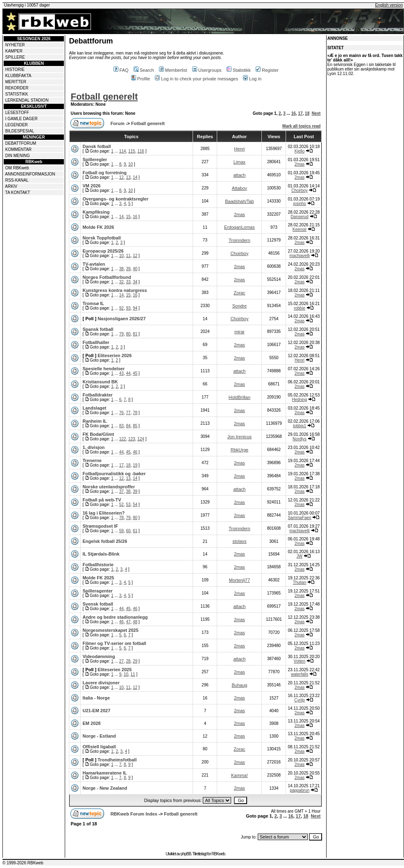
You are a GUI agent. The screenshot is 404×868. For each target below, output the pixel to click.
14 (135, 177)
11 (128, 256)
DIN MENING (18, 156)
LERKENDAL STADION (27, 100)
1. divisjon (93, 447)
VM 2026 (91, 186)
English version (389, 5)
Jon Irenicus (239, 437)
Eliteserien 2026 (115, 355)
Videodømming (99, 656)
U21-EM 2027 (96, 711)
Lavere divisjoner (101, 683)
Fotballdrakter (97, 395)
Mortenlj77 (239, 580)
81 (135, 334)
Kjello (300, 151)
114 (123, 151)
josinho (300, 204)
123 (132, 439)
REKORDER (17, 88)
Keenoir (300, 229)
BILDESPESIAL (20, 131)
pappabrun (300, 790)
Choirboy (300, 190)
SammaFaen (299, 518)
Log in (252, 79)
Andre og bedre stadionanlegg (115, 617)
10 (131, 164)
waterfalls (300, 674)
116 (141, 151)
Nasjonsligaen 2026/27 (121, 319)
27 (121, 661)
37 (121, 491)
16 (294, 113)
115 (132, 151)
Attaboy (239, 188)
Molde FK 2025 (98, 578)
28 (128, 661)
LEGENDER (17, 125)
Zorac (239, 293)
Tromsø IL (93, 303)
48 (135, 622)
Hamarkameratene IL (104, 773)
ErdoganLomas (239, 227)
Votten (300, 661)
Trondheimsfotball (117, 760)
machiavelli (299, 256)
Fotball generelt (104, 97)
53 (128, 505)
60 (128, 531)
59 (121, 531)
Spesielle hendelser (103, 369)
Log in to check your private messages (196, 79)
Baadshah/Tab (239, 201)
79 (121, 334)
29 (135, 661)
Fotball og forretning (104, 173)
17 (300, 113)
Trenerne (92, 460)
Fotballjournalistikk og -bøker (114, 474)
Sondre (239, 306)
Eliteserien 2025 (115, 670)
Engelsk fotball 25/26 (105, 541)
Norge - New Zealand (105, 788)
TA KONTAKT (18, 193)
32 (121, 282)
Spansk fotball (98, 329)
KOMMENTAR (18, 149)
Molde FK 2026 (98, 227)
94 (135, 308)
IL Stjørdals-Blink (101, 554)
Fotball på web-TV (102, 500)
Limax (239, 162)
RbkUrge (239, 450)
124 (141, 439)
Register (267, 70)
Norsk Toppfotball (101, 238)
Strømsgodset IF (100, 526)
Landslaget (94, 408)
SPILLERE (15, 57)
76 (121, 413)
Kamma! (239, 775)
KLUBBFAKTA (18, 76)
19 (135, 465)
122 (123, 439)
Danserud (299, 217)
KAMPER (14, 51)
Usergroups (207, 70)
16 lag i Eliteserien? (103, 513)
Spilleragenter (97, 591)
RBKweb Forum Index (134, 814)
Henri (239, 149)
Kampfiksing (96, 212)
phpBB (186, 854)
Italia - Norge (96, 698)
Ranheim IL (94, 421)
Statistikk (239, 70)
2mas (300, 164)
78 (135, 413)
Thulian (300, 582)
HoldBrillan (239, 397)
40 (135, 269)
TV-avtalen (94, 264)
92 (121, 308)
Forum (118, 123)
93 (128, 308)
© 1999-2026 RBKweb (23, 863)
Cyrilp (300, 700)
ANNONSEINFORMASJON (30, 174)
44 (128, 373)
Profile (141, 79)
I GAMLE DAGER (22, 119)
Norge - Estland (99, 736)
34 (135, 282)
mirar (239, 332)
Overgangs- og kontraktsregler (115, 199)
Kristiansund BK (100, 382)
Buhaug (239, 685)
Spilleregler (95, 159)
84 (128, 426)
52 (121, 505)
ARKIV (11, 186)
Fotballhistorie (98, 565)
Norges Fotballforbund (107, 277)
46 (135, 452)
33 (128, 282)
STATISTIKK (17, 94)
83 (121, 426)
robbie (300, 308)
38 (121, 269)
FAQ (121, 70)
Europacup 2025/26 (103, 251)
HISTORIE (15, 69)
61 (135, 531)
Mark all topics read (301, 126)
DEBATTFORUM (21, 143)
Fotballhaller (96, 342)
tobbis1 (300, 426)
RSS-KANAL (17, 180)
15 (128, 217)
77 (128, 413)
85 (135, 426)
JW (300, 556)
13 (128, 177)
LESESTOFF (17, 113)
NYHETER (15, 45)
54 (135, 505)
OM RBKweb (17, 168)
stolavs (239, 541)
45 (135, 373)
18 (307, 113)
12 (121, 177)
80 (128, 334)
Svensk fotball (98, 604)
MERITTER (16, 82)
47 (128, 622)
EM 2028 (91, 723)
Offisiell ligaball (99, 747)
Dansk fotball (96, 146)
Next (316, 113)
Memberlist (173, 70)
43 (121, 373)
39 (128, 269)
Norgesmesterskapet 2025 (110, 630)
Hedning (299, 400)
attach (239, 175)
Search (144, 70)
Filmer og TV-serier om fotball (114, 643)
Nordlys (300, 439)
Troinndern (239, 240)
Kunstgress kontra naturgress (115, 290)
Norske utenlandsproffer (109, 487)
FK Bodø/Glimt (98, 434)
